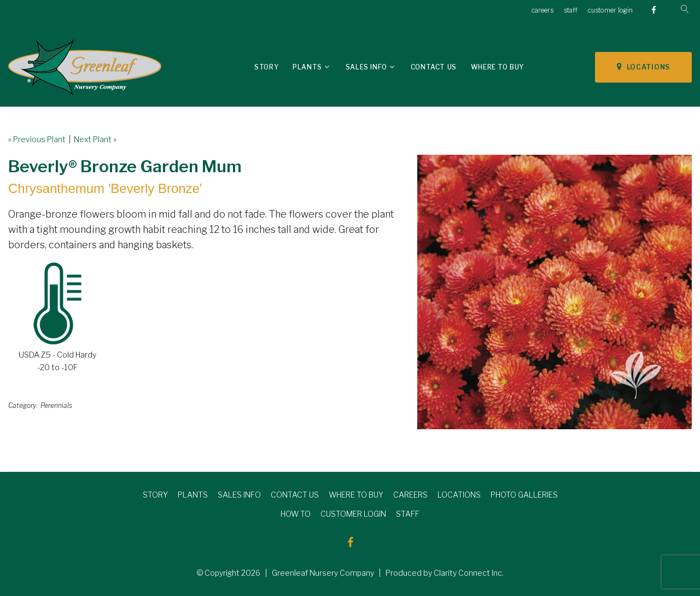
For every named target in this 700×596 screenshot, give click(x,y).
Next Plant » (95, 139)
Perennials (56, 405)
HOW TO (296, 514)
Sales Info (366, 67)
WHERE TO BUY (356, 495)
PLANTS (193, 495)
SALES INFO (239, 495)
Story (266, 67)
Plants (307, 67)
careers (542, 10)
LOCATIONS (643, 67)
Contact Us (434, 67)
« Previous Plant (37, 139)
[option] (555, 292)
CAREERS (410, 495)
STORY (155, 495)
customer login (610, 10)
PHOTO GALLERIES (524, 495)
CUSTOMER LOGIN (353, 514)
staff (571, 10)
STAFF (408, 514)
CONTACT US (295, 495)
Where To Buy (497, 67)
